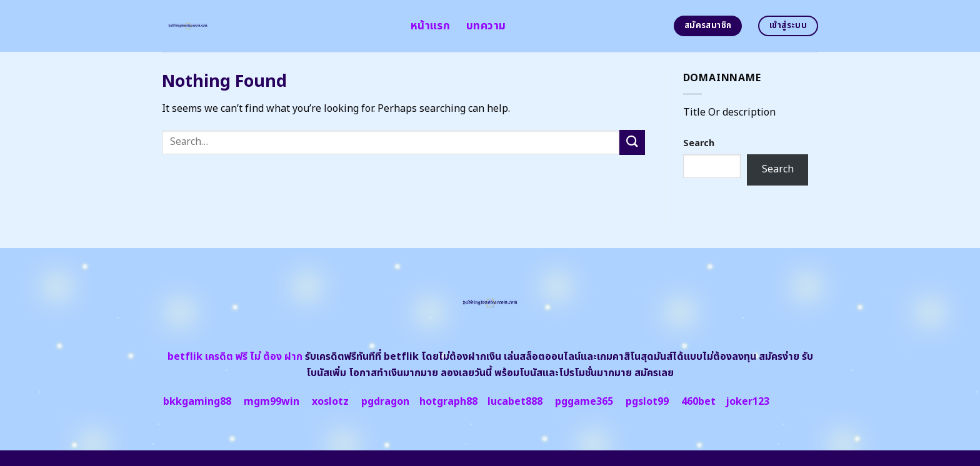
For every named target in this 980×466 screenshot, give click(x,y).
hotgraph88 (448, 402)
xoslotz (330, 402)
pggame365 (584, 402)
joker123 (747, 402)
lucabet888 (515, 402)
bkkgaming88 (197, 402)
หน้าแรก (430, 26)
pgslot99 (647, 402)
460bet (698, 402)
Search (699, 143)
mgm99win (272, 402)
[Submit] (632, 142)
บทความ (486, 26)
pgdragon (385, 402)
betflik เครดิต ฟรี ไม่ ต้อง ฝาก (235, 357)
